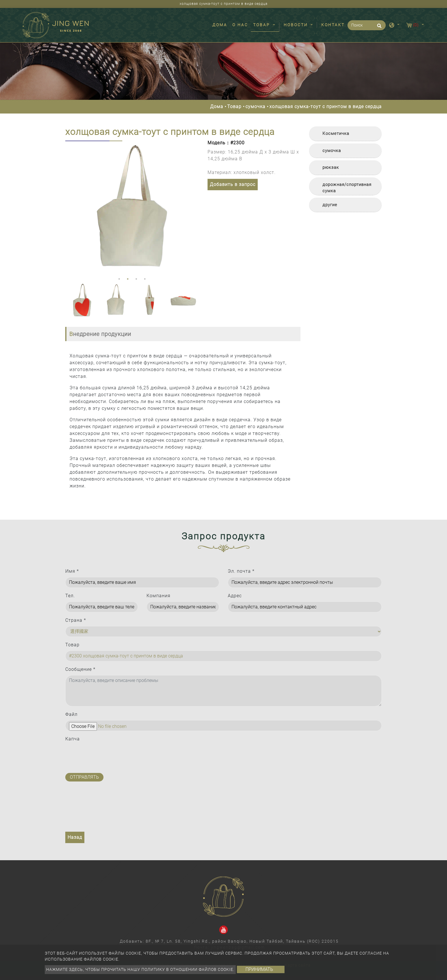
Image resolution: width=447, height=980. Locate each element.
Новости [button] (297, 25)
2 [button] (128, 279)
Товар (234, 107)
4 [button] (145, 279)
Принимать (259, 969)
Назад (75, 837)
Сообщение (80, 669)
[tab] (345, 134)
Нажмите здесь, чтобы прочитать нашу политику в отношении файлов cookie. (140, 969)
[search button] (378, 28)
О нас (240, 25)
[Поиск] (367, 25)
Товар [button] (262, 25)
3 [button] (136, 279)
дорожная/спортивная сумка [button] (347, 188)
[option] (132, 208)
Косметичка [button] (336, 133)
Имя (72, 571)
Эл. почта (241, 571)
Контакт (333, 25)
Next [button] (193, 208)
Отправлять (84, 777)
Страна (76, 620)
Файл (71, 714)
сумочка (255, 107)
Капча (73, 739)
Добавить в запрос (233, 184)
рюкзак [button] (331, 167)
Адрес (235, 596)
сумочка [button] (332, 151)
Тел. (70, 596)
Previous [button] (70, 208)
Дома (221, 25)
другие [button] (330, 205)
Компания (159, 596)
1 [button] (119, 279)
